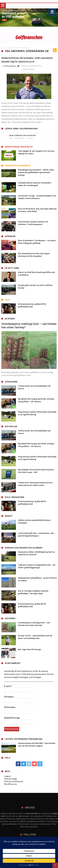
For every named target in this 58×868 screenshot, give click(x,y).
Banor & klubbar (29, 69)
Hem (3, 48)
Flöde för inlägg (10, 779)
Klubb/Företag (12, 718)
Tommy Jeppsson (10, 66)
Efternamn (10, 707)
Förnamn (9, 697)
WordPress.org (10, 784)
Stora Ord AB (31, 813)
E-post (8, 686)
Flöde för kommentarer (14, 781)
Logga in (8, 776)
